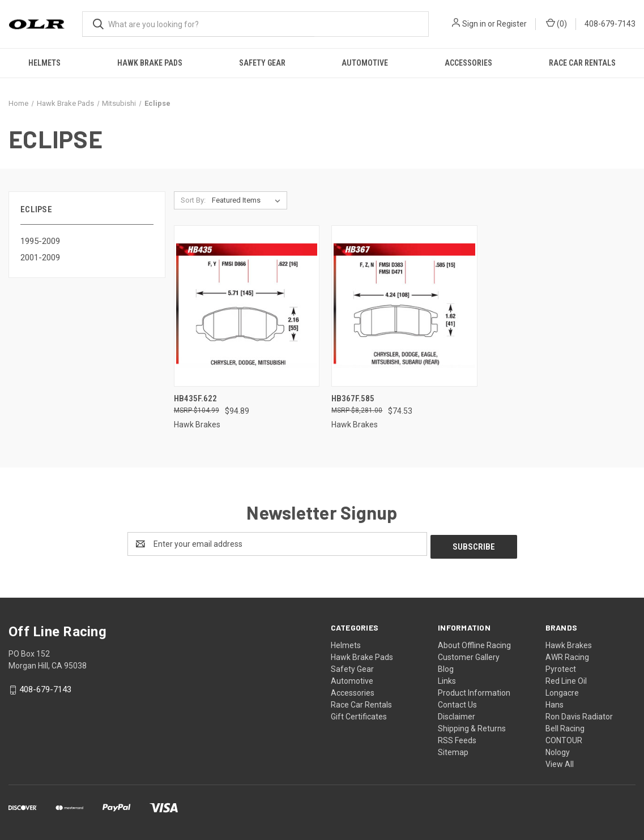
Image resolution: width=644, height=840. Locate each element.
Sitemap (453, 749)
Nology (558, 749)
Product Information (474, 690)
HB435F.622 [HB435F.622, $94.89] (195, 398)
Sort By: (193, 200)
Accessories (468, 63)
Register (512, 24)
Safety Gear (262, 63)
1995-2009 (40, 241)
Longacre (562, 690)
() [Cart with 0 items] (556, 23)
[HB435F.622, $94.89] (247, 306)
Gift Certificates (359, 714)
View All (560, 761)
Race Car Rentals (582, 63)
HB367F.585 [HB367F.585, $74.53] (353, 398)
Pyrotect (561, 666)
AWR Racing (567, 654)
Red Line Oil (566, 678)
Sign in (474, 24)
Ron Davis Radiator (579, 714)
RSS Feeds (457, 738)
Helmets (44, 63)
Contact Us (457, 702)
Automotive (365, 63)
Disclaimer (457, 714)
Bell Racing (565, 726)
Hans (555, 702)
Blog (446, 666)
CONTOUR (564, 738)
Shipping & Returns (472, 726)
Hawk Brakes (569, 642)
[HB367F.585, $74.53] (404, 306)
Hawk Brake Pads (150, 63)
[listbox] (248, 200)
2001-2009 (40, 258)
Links (447, 678)
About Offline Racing (474, 642)
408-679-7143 (610, 24)
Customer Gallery (469, 654)
